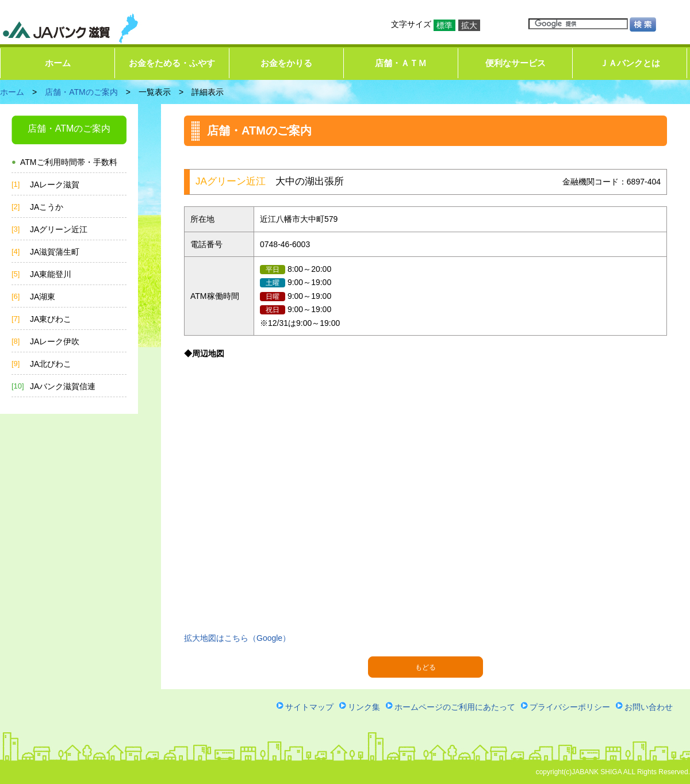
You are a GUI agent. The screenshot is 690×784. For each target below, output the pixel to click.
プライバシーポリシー (570, 707)
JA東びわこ (51, 319)
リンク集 (364, 707)
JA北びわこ (51, 364)
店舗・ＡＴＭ (401, 63)
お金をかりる (286, 63)
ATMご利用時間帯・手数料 (69, 162)
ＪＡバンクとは (630, 63)
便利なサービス (515, 63)
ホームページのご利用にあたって (455, 707)
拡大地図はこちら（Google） (237, 638)
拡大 (469, 25)
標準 (444, 25)
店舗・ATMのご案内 (81, 92)
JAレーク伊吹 (55, 341)
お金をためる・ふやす (172, 63)
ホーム (58, 63)
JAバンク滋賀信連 (63, 386)
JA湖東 (43, 297)
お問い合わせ (649, 707)
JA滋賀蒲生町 (55, 252)
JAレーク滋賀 (55, 185)
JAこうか (47, 207)
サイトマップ (309, 707)
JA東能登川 (51, 274)
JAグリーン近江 (59, 229)
